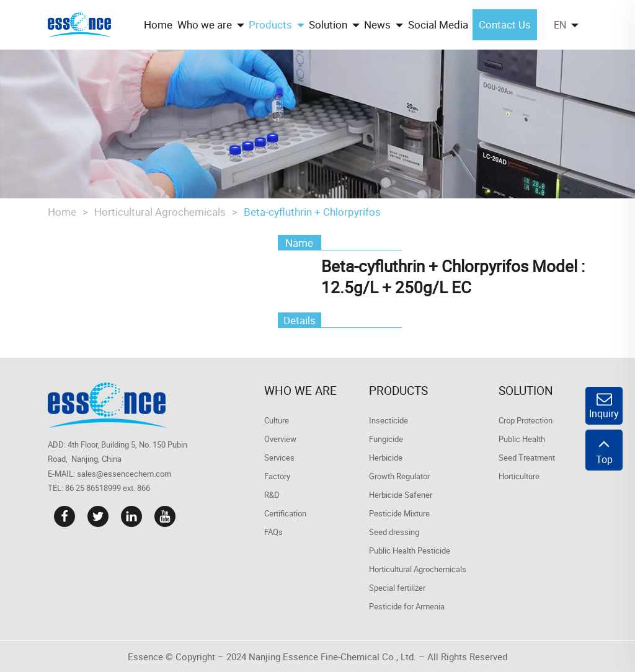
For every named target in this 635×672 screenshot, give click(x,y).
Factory (277, 476)
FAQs (273, 532)
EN (560, 25)
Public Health (522, 439)
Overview (280, 439)
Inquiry (604, 406)
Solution (526, 391)
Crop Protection (526, 420)
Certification (285, 513)
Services (279, 458)
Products (398, 391)
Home (62, 212)
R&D (272, 495)
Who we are (300, 391)
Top (604, 450)
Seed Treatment (527, 458)
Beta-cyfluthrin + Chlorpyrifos (312, 212)
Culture (277, 420)
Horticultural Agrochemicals (160, 212)
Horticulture (519, 476)
